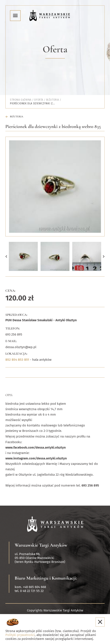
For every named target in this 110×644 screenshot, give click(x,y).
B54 (14, 360)
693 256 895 (14, 334)
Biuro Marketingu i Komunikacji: (46, 578)
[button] (6, 256)
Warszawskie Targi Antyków (41, 545)
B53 (21, 360)
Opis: (9, 395)
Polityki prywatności (20, 635)
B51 (27, 360)
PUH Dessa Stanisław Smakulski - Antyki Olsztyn (41, 320)
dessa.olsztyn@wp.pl (21, 347)
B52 (8, 360)
